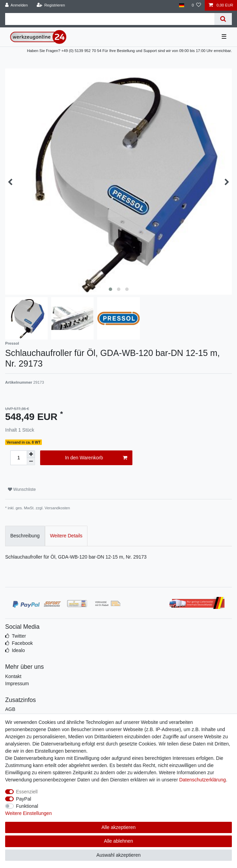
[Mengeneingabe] (19, 458)
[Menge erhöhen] (31, 454)
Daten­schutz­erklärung (202, 780)
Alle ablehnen (118, 841)
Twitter (19, 636)
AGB (10, 709)
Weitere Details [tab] (66, 536)
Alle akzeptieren (119, 827)
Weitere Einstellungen (28, 813)
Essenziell (27, 792)
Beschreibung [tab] (25, 536)
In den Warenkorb (96, 458)
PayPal (24, 799)
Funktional (27, 806)
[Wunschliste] (196, 5)
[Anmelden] (17, 5)
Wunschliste (22, 489)
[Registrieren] (51, 5)
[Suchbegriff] (110, 19)
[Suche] (223, 19)
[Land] (181, 5)
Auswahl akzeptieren (118, 855)
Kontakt (13, 676)
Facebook (22, 643)
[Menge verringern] (31, 462)
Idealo (18, 650)
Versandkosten (57, 508)
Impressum (17, 684)
